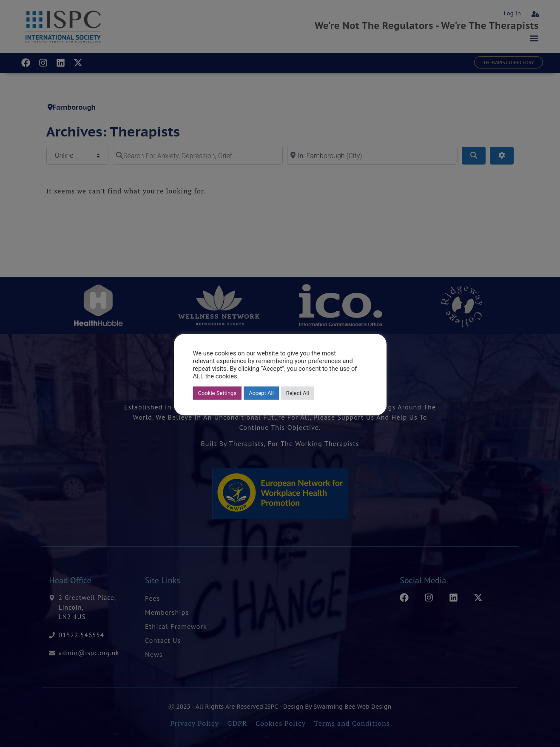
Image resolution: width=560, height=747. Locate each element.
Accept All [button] (261, 393)
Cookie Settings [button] (217, 393)
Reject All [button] (298, 393)
